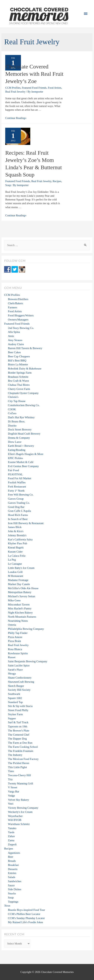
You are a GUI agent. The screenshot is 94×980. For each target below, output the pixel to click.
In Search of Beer (18, 519)
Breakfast (13, 865)
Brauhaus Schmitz (18, 377)
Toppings (13, 902)
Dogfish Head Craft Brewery (24, 434)
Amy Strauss (15, 340)
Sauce (11, 885)
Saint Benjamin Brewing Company (27, 661)
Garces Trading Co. (19, 503)
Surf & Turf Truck (18, 722)
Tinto (11, 771)
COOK (12, 409)
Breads (12, 861)
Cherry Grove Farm (19, 389)
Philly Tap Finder (18, 633)
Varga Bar (13, 792)
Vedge (11, 796)
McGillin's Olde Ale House (23, 588)
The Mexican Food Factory (23, 759)
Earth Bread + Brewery (21, 446)
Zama (11, 840)
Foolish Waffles (17, 482)
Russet (12, 657)
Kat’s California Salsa (20, 539)
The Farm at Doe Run (20, 743)
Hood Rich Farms (18, 515)
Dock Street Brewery (20, 430)
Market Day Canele (19, 584)
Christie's (13, 397)
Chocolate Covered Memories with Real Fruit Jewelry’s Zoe (34, 74)
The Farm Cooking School (23, 747)
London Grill (15, 572)
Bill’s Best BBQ (17, 361)
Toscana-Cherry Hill (19, 775)
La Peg (12, 560)
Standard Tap (15, 702)
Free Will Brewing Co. (21, 495)
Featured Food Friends (34, 88)
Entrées (12, 873)
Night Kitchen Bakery (20, 613)
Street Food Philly (18, 710)
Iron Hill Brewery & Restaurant (26, 523)
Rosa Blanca (15, 649)
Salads (11, 877)
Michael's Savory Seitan (21, 596)
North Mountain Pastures (22, 617)
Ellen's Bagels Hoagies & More (26, 454)
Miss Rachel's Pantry (20, 608)
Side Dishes (14, 889)
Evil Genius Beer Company (23, 466)
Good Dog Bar (16, 507)
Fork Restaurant (17, 487)
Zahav (11, 836)
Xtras (7, 906)
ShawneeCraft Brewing (21, 682)
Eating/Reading (17, 450)
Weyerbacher (15, 816)
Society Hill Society (19, 690)
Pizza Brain (14, 641)
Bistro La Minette (18, 364)
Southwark (14, 694)
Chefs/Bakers (15, 303)
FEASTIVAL (15, 474)
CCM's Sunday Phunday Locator (26, 918)
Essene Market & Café (21, 462)
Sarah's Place (15, 670)
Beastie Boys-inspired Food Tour (26, 910)
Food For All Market (20, 478)
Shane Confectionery (20, 678)
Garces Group (16, 499)
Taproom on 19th (17, 726)
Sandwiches (15, 881)
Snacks (12, 893)
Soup (8, 185)
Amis (11, 336)
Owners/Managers (18, 320)
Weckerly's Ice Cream (20, 812)
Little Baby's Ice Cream (21, 568)
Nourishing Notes (18, 621)
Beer (10, 857)
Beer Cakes (14, 352)
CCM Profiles (13, 88)
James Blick (15, 527)
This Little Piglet (17, 767)
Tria (10, 779)
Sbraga (12, 674)
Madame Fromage (18, 580)
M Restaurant (15, 576)
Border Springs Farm (20, 373)
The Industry (15, 755)
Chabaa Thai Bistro (19, 385)
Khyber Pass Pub (17, 543)
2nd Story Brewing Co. (21, 328)
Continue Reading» (16, 118)
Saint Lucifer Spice (19, 665)
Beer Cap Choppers (19, 356)
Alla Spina (14, 332)
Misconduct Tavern (19, 605)
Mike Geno (14, 600)
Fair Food (13, 470)
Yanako (12, 828)
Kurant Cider (15, 552)
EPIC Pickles (15, 458)
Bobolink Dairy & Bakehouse (25, 369)
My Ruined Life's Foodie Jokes (25, 922)
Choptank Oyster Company (23, 393)
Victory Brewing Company (23, 808)
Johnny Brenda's (17, 535)
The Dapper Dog (17, 739)
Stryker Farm (15, 714)
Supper (12, 718)
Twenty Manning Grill (20, 783)
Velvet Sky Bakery (18, 800)
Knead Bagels (16, 547)
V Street (12, 787)
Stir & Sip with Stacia (20, 706)
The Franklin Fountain (20, 751)
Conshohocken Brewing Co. (24, 405)
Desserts (13, 869)
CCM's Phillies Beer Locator (24, 914)
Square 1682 (15, 698)
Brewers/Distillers (18, 299)
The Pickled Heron (18, 763)
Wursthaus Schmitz (19, 824)
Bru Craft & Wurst (18, 381)
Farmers (12, 307)
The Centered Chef (19, 735)
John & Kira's (16, 531)
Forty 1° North (16, 491)
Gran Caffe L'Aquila (19, 511)
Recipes (57, 181)
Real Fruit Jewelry (15, 92)
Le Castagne (15, 564)
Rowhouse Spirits (18, 653)
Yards (11, 832)
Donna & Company (19, 438)
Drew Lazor (15, 442)
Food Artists (55, 88)
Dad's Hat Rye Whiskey (21, 417)
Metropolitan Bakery (20, 592)
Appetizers (14, 853)
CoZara (12, 413)
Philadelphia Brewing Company (26, 629)
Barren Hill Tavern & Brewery (25, 348)
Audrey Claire (16, 344)
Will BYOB (14, 820)
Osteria (12, 625)
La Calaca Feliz (17, 556)
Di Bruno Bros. (16, 421)
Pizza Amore (15, 637)
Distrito (12, 426)
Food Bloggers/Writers (21, 315)
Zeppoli (12, 844)
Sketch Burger (16, 686)
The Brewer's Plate (19, 731)
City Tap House (17, 401)
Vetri (11, 804)
